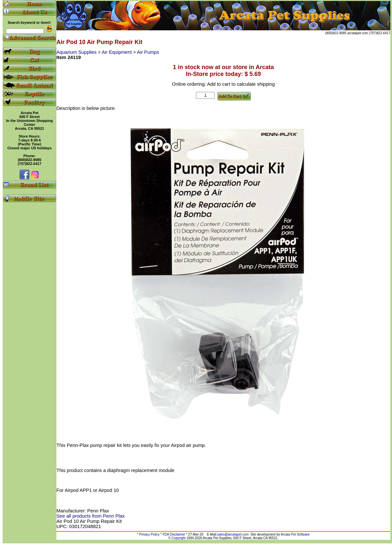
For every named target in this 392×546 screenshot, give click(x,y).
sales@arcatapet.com (233, 534)
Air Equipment (117, 52)
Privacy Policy (149, 534)
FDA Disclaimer (174, 534)
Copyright (179, 538)
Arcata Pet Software (295, 534)
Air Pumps (148, 52)
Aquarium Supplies (77, 52)
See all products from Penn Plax (90, 516)
